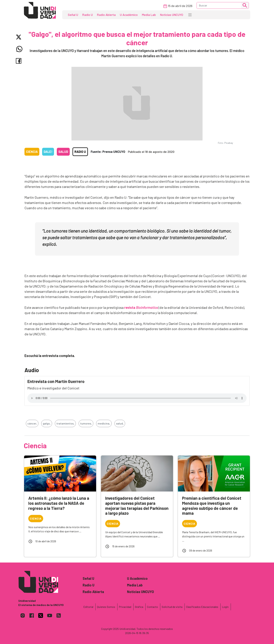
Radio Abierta (106, 15)
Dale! (48, 152)
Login (225, 607)
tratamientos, (65, 423)
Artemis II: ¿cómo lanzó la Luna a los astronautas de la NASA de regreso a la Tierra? (59, 503)
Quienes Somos (106, 607)
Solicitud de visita (172, 607)
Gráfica (139, 607)
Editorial (88, 607)
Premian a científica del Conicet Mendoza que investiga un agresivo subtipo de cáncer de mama (212, 506)
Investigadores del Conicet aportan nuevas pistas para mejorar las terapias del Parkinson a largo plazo (137, 506)
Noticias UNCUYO (172, 15)
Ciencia (32, 152)
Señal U (73, 15)
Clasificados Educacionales (202, 607)
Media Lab (149, 15)
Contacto (152, 607)
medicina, (104, 423)
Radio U (88, 15)
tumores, (86, 423)
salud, (120, 423)
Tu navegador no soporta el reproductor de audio (137, 398)
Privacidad (125, 607)
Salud (63, 152)
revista (141, 307)
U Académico (129, 15)
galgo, (47, 423)
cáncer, (32, 423)
